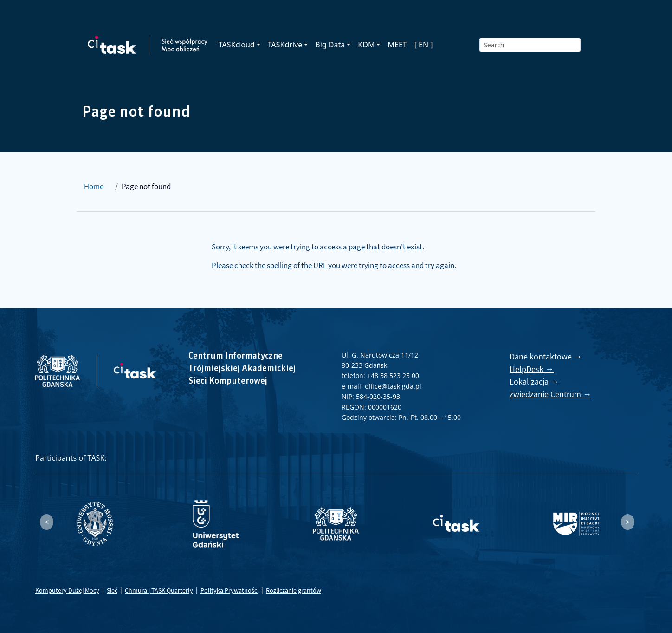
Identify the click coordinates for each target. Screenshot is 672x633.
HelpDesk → (532, 369)
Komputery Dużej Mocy (67, 590)
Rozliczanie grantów (294, 590)
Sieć (112, 590)
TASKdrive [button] (285, 45)
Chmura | (138, 590)
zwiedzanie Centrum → (550, 394)
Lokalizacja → (534, 382)
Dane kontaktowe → (546, 356)
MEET (397, 45)
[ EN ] (424, 45)
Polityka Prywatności (229, 590)
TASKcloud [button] (237, 45)
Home (94, 186)
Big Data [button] (330, 45)
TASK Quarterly (172, 590)
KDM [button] (366, 45)
